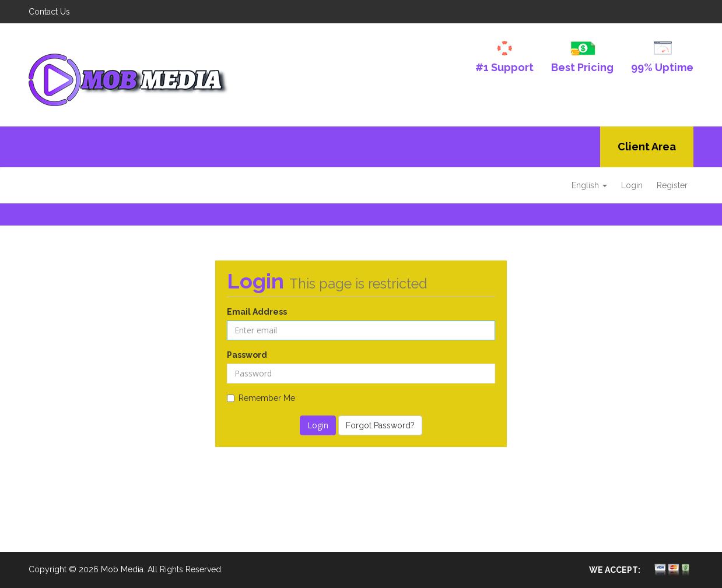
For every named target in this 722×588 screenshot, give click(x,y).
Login (632, 185)
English (589, 185)
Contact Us (49, 12)
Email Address (257, 312)
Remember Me (261, 398)
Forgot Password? (380, 425)
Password (247, 355)
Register (672, 185)
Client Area (647, 147)
